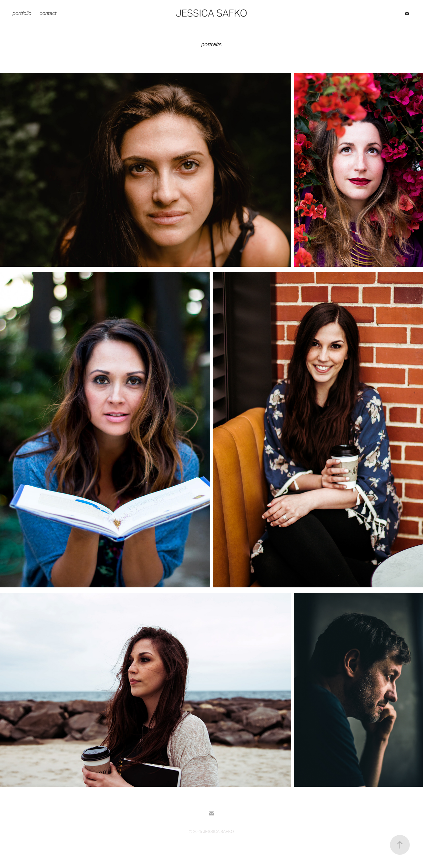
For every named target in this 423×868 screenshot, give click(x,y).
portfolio (22, 13)
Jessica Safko (211, 13)
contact (48, 13)
